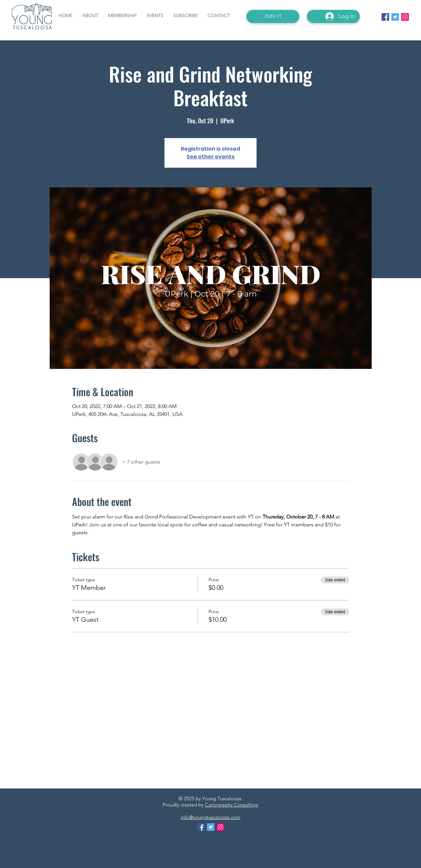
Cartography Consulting (231, 805)
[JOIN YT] (273, 16)
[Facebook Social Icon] (385, 17)
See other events (210, 157)
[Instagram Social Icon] (405, 17)
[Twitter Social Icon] (395, 17)
